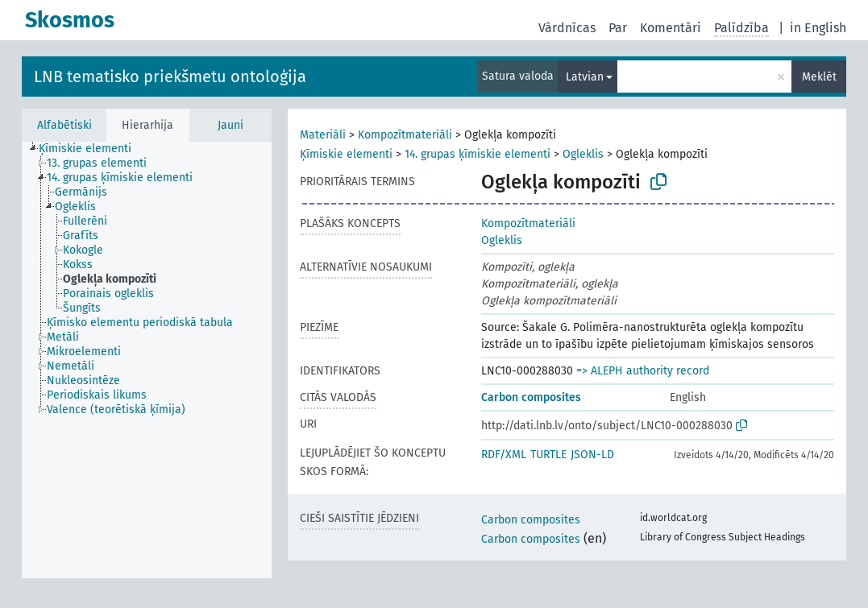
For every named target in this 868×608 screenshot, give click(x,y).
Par (618, 28)
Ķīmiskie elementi (346, 154)
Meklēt (819, 77)
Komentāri (671, 28)
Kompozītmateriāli (405, 135)
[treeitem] (92, 149)
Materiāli (323, 135)
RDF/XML (504, 455)
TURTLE (548, 455)
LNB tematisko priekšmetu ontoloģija (170, 77)
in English (818, 28)
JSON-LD (592, 455)
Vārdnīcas (567, 28)
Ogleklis (583, 154)
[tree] (147, 360)
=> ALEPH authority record (643, 371)
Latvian (585, 77)
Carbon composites (531, 397)
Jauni (230, 125)
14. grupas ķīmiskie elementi (478, 154)
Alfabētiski (64, 125)
